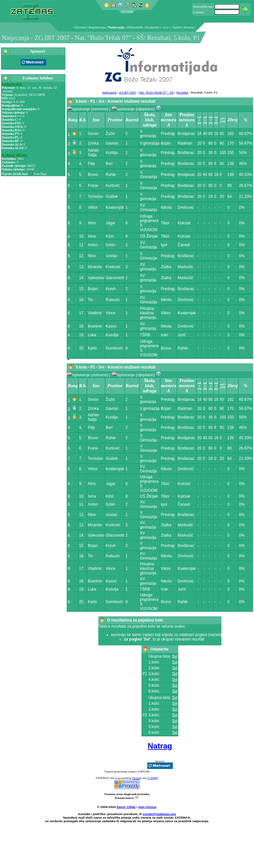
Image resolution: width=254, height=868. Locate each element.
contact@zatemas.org (159, 814)
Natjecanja (116, 27)
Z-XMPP (152, 778)
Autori (177, 27)
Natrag (160, 746)
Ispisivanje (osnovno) (88, 109)
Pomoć (189, 27)
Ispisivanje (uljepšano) (134, 109)
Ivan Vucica (147, 807)
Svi (175, 656)
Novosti (80, 27)
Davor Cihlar (126, 807)
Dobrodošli (135, 27)
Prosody (137, 778)
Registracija (97, 27)
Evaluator (152, 27)
